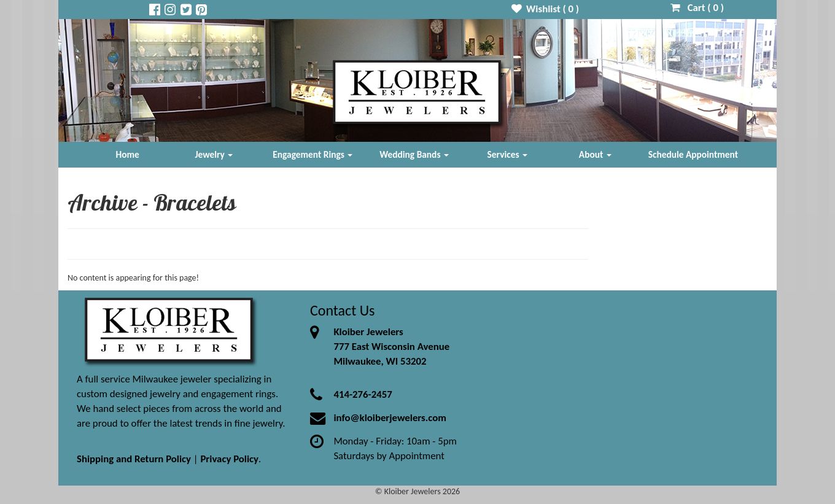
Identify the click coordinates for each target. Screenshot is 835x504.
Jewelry (214, 154)
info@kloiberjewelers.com (390, 418)
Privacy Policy (229, 459)
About (595, 154)
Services (508, 154)
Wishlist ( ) (546, 9)
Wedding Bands (414, 154)
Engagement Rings (313, 154)
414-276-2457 (363, 394)
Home (128, 154)
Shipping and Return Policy (134, 459)
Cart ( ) (697, 8)
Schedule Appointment (693, 154)
